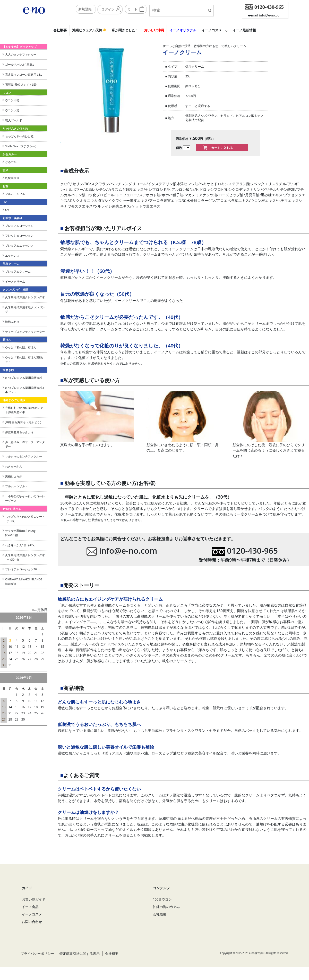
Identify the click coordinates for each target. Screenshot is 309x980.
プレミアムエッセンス (19, 245)
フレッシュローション (19, 235)
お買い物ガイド (34, 908)
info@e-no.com (265, 15)
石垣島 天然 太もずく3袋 (21, 84)
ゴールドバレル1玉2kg (20, 64)
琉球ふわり (12, 322)
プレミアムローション (19, 226)
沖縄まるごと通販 (14, 400)
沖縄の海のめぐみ (166, 915)
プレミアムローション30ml (23, 569)
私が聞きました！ (125, 30)
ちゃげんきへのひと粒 (19, 136)
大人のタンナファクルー (21, 54)
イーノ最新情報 (244, 30)
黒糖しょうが (14, 476)
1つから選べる (12, 509)
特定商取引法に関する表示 (80, 962)
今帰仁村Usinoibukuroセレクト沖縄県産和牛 (24, 410)
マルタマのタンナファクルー (24, 456)
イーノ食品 (30, 915)
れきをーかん (14, 466)
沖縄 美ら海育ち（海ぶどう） (24, 422)
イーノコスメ (212, 30)
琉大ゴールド (14, 120)
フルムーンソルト (16, 194)
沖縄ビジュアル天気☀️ (89, 30)
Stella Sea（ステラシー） (23, 146)
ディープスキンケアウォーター (25, 332)
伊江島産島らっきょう (19, 432)
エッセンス (12, 255)
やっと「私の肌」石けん (21, 347)
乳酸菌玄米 (12, 178)
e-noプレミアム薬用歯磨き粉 (24, 378)
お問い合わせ (32, 930)
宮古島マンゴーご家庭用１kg (24, 74)
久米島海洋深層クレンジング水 (25, 297)
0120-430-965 (269, 7)
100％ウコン (162, 908)
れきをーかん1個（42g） (21, 545)
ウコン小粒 (12, 100)
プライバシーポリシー (37, 962)
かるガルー (12, 162)
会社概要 (60, 30)
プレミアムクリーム (18, 271)
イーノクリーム (15, 281)
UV (7, 210)
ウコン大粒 (12, 110)
